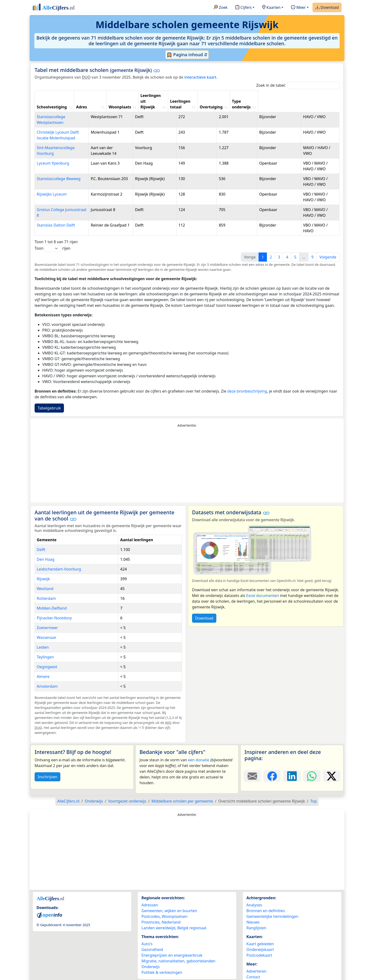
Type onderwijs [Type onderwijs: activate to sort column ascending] (312, 101)
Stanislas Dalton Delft (56, 214)
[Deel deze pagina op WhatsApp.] (312, 759)
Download (327, 8)
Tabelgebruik (49, 391)
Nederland (171, 905)
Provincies (151, 905)
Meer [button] (298, 8)
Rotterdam (46, 581)
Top (314, 784)
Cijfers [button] (243, 8)
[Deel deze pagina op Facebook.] (272, 759)
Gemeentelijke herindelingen (272, 899)
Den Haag (46, 542)
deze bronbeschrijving (247, 374)
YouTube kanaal (260, 971)
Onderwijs (151, 950)
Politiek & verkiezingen (162, 955)
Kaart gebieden (260, 927)
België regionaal (192, 911)
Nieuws (253, 905)
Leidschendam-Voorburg (59, 552)
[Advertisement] (187, 448)
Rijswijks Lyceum (52, 183)
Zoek (221, 8)
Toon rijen (52, 231)
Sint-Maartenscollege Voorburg (65, 136)
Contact (253, 960)
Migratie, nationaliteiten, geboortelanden (178, 944)
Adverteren (256, 954)
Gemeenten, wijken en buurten (169, 894)
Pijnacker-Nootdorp (54, 601)
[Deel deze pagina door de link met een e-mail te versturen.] (252, 759)
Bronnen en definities (266, 894)
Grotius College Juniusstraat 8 (63, 198)
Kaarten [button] (271, 8)
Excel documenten (263, 578)
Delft (41, 532)
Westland (45, 571)
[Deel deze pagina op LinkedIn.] (292, 759)
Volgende (328, 240)
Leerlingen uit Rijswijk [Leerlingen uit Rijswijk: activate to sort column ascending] (196, 98)
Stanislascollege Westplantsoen (65, 111)
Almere (43, 659)
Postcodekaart (259, 938)
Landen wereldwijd (158, 911)
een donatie (199, 743)
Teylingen (45, 640)
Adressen (150, 888)
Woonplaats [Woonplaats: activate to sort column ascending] (161, 101)
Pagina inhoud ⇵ (187, 55)
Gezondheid (152, 932)
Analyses (254, 888)
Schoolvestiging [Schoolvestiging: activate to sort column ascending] (52, 101)
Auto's (147, 927)
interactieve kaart (200, 77)
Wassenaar (47, 620)
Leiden (43, 630)
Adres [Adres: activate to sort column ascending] (111, 101)
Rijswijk (43, 562)
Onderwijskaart (260, 932)
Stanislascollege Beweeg (59, 167)
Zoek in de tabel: (298, 85)
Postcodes (151, 899)
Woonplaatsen (175, 899)
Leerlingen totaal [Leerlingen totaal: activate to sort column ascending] (237, 98)
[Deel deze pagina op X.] (332, 759)
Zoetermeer (47, 611)
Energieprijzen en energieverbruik (172, 938)
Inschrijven (47, 760)
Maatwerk (255, 965)
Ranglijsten (256, 911)
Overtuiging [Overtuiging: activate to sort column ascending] (276, 101)
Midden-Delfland (52, 591)
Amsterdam (47, 669)
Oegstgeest (47, 650)
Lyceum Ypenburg (53, 152)
